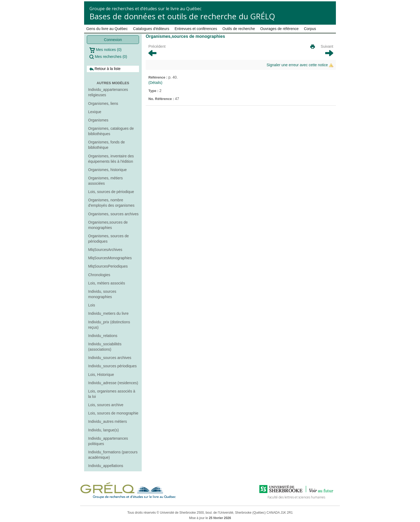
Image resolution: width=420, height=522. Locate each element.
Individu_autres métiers (108, 421)
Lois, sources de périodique (111, 192)
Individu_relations (103, 336)
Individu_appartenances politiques (108, 441)
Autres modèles (113, 83)
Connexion (113, 40)
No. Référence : (162, 99)
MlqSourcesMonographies (110, 258)
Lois (92, 305)
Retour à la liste (105, 69)
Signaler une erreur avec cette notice (300, 65)
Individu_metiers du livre (108, 313)
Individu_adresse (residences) (113, 383)
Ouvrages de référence (280, 29)
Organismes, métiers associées (105, 181)
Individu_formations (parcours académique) (113, 455)
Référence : (158, 77)
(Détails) (155, 83)
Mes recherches (108, 57)
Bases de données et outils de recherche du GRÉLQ (182, 16)
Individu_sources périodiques (112, 366)
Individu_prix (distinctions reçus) (109, 325)
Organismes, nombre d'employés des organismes (111, 203)
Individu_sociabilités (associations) (105, 347)
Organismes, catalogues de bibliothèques (111, 131)
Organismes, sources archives (113, 214)
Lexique (95, 112)
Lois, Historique (101, 375)
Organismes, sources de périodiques (108, 239)
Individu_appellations (106, 466)
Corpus (310, 29)
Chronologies (99, 275)
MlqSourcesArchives (105, 250)
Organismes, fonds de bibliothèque (106, 145)
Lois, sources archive (106, 405)
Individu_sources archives (110, 358)
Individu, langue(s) (103, 430)
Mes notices (106, 50)
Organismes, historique (107, 170)
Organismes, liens (103, 103)
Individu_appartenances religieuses (108, 92)
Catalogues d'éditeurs (151, 29)
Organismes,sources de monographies (108, 225)
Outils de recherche (239, 29)
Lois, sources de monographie (113, 413)
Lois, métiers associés (107, 283)
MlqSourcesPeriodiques (108, 266)
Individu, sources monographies (102, 294)
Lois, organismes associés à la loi (112, 394)
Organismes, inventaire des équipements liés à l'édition (111, 159)
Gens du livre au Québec (107, 29)
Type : (154, 91)
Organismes (98, 120)
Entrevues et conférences (196, 29)
